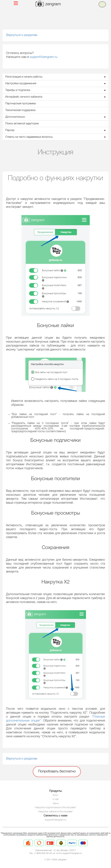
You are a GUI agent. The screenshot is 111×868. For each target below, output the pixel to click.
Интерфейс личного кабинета (56, 97)
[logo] (60, 4)
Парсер (56, 130)
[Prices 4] (61, 846)
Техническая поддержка (20, 110)
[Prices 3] (50, 846)
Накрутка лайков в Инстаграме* (56, 812)
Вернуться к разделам (22, 35)
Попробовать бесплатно (57, 772)
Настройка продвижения (56, 84)
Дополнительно (56, 117)
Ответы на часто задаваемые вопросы (56, 137)
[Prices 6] (83, 846)
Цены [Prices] (56, 804)
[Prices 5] (72, 846)
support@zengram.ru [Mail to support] (72, 853)
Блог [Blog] (55, 795)
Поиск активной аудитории (22, 124)
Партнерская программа (21, 104)
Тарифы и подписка (56, 90)
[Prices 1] (28, 846)
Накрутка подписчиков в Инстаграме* (55, 808)
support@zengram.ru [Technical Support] (56, 820)
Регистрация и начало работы (56, 77)
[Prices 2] (39, 846)
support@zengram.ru (44, 57)
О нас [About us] (56, 799)
